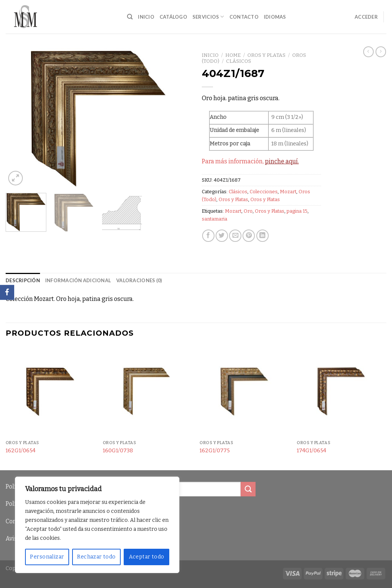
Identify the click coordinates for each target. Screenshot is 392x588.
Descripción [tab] (23, 280)
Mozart (288, 192)
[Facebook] (7, 292)
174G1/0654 (311, 451)
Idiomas (275, 17)
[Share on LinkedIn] (263, 236)
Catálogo (173, 17)
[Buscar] (130, 17)
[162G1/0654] (50, 392)
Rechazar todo (96, 557)
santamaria (214, 219)
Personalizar (47, 557)
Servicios (208, 17)
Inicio (146, 17)
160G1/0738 (118, 451)
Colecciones (264, 192)
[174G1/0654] (342, 392)
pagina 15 (297, 211)
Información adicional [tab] (78, 280)
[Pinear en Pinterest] (249, 236)
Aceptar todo (147, 557)
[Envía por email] (235, 236)
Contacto (244, 17)
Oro (248, 211)
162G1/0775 (215, 451)
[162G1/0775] (244, 392)
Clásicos (239, 61)
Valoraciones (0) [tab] (139, 280)
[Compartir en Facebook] (208, 236)
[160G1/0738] (148, 392)
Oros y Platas (266, 55)
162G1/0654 (21, 451)
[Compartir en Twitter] (222, 236)
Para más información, (250, 161)
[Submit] (248, 489)
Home (233, 55)
